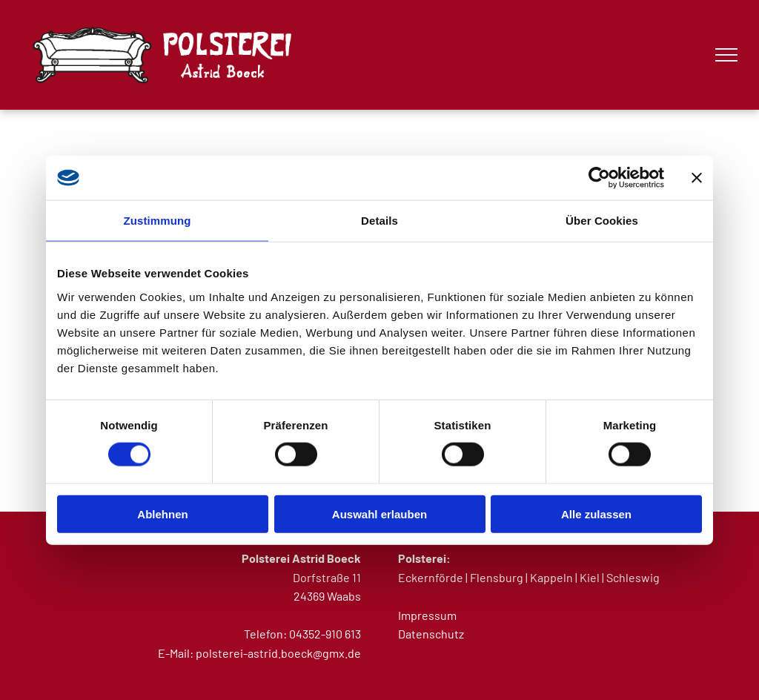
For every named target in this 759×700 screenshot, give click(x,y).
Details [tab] (379, 221)
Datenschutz (431, 634)
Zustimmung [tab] (158, 221)
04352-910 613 (325, 634)
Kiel (590, 577)
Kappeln (551, 577)
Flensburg (497, 577)
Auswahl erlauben (379, 514)
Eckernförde (431, 577)
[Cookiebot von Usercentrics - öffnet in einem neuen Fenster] (599, 178)
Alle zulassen (596, 514)
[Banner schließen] (697, 178)
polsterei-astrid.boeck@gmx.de (278, 653)
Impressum (427, 615)
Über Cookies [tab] (602, 221)
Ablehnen (162, 514)
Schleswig (633, 577)
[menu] (726, 55)
